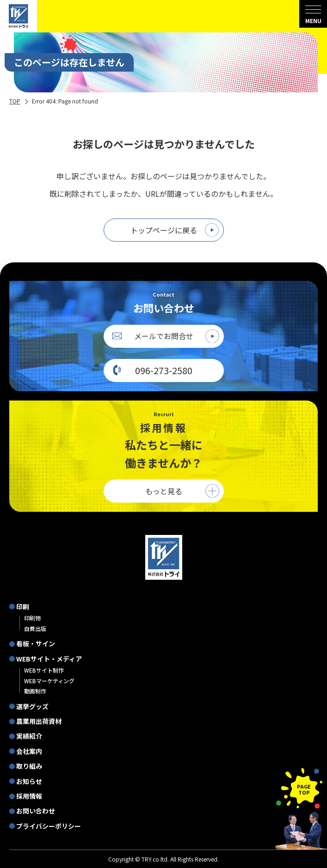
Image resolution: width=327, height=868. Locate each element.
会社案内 (29, 751)
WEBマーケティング (49, 681)
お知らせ (29, 781)
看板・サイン (36, 643)
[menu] (313, 14)
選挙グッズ (32, 706)
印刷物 (32, 618)
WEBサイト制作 (44, 670)
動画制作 (35, 691)
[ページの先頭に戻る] (299, 788)
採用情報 (29, 796)
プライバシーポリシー (49, 826)
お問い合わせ (36, 811)
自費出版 (35, 628)
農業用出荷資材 (39, 721)
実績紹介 (29, 736)
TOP (15, 101)
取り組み (29, 766)
